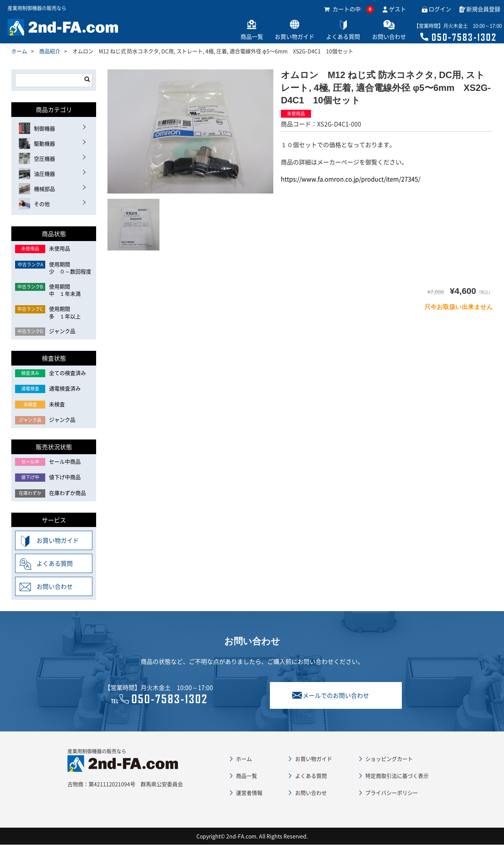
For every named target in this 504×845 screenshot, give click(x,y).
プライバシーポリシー (392, 793)
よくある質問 (335, 37)
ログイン (440, 9)
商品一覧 (237, 37)
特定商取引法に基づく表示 (397, 776)
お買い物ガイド (283, 37)
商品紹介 (50, 51)
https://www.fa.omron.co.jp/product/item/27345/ (351, 179)
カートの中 (349, 9)
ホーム (19, 51)
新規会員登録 (483, 9)
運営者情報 (249, 793)
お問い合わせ (384, 37)
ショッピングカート (389, 759)
